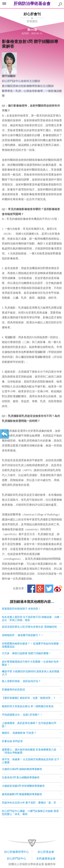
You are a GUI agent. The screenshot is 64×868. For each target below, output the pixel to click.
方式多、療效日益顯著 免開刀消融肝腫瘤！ (27, 653)
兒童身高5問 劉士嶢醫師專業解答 (21, 778)
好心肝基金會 (46, 852)
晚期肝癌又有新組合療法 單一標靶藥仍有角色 (28, 706)
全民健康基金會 (46, 859)
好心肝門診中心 (17, 859)
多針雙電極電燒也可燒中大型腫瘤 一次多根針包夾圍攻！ (30, 663)
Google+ (40, 589)
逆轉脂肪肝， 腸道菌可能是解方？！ (23, 635)
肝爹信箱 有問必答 (12, 741)
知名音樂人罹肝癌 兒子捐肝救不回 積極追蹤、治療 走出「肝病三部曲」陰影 (31, 619)
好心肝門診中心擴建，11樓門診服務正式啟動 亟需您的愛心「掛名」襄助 (30, 813)
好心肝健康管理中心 (17, 852)
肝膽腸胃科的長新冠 (13, 690)
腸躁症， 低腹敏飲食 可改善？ (19, 733)
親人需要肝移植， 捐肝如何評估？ (21, 681)
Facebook (31, 589)
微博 (58, 589)
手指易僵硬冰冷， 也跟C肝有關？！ (22, 715)
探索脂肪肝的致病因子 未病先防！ (21, 609)
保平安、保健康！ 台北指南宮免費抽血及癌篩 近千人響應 (31, 761)
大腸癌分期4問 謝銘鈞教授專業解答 (22, 769)
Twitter (49, 589)
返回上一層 (4, 434)
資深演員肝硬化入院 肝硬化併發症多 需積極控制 (29, 627)
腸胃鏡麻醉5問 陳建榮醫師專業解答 (22, 794)
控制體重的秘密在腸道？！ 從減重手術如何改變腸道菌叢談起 (30, 645)
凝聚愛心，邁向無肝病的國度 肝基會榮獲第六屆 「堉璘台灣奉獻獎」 (29, 751)
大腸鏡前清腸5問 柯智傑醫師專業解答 (23, 786)
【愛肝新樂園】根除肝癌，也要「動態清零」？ (29, 698)
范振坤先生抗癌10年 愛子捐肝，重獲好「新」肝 (29, 803)
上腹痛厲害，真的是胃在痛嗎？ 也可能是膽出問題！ (29, 725)
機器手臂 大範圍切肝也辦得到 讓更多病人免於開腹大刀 (31, 673)
